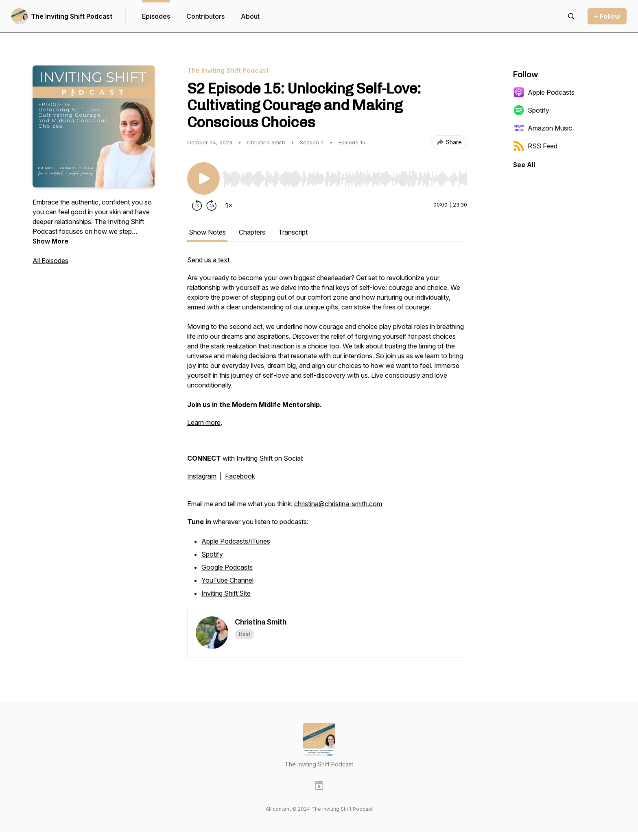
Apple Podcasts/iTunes (236, 541)
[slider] (345, 179)
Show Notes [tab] (207, 232)
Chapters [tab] (252, 232)
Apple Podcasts (544, 92)
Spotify (212, 554)
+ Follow (607, 16)
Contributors (205, 16)
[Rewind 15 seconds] (197, 205)
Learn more (204, 422)
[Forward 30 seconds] (212, 205)
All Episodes (50, 261)
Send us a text (208, 260)
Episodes (156, 16)
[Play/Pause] (203, 178)
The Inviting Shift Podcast (72, 16)
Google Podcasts (227, 567)
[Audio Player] (345, 176)
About (250, 16)
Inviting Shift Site (226, 593)
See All (524, 165)
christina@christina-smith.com (338, 504)
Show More (50, 241)
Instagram (202, 476)
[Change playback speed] (229, 205)
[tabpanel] (327, 431)
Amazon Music (543, 128)
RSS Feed (535, 146)
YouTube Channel (227, 580)
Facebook (240, 476)
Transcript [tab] (293, 232)
